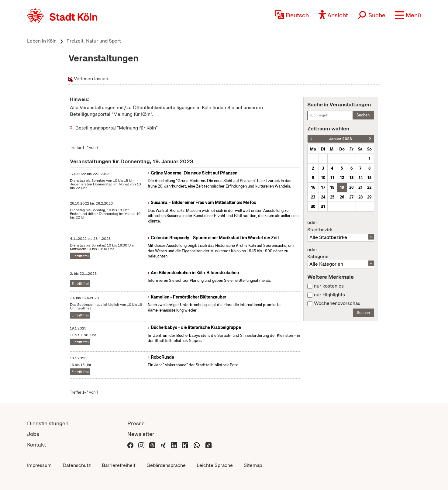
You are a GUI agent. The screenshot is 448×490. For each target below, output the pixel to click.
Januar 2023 (341, 139)
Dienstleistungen (48, 423)
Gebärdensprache (166, 465)
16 (313, 187)
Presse (136, 423)
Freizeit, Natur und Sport (94, 41)
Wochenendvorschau (337, 303)
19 (342, 187)
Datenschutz (77, 465)
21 (360, 187)
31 (323, 206)
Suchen (363, 115)
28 (360, 197)
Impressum (39, 465)
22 (369, 187)
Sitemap (253, 465)
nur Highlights (329, 295)
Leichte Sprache (215, 465)
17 (323, 187)
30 (313, 206)
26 (342, 197)
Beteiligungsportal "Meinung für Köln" (117, 128)
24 (323, 197)
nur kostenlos (329, 286)
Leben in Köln (42, 41)
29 (369, 197)
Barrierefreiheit (119, 465)
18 (332, 187)
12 (342, 178)
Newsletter (141, 434)
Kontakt (36, 445)
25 (332, 197)
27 (351, 197)
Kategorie (341, 253)
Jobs (33, 434)
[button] (408, 15)
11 (332, 178)
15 (369, 178)
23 (313, 197)
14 (360, 178)
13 (351, 178)
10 (323, 178)
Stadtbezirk (341, 226)
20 (351, 187)
